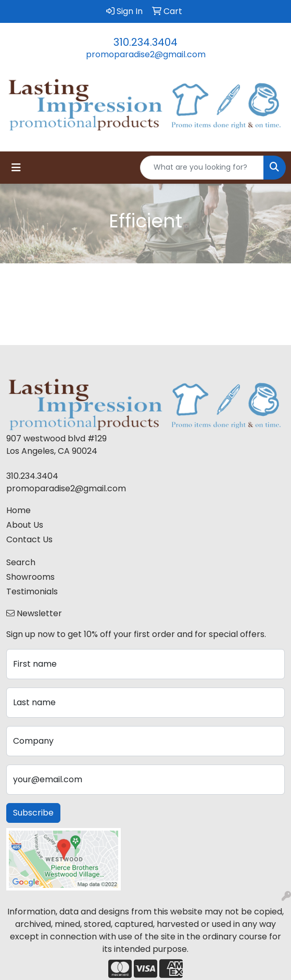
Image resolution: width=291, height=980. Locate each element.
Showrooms (30, 577)
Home (18, 510)
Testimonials (32, 591)
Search (21, 562)
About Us (25, 525)
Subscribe (33, 813)
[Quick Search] (202, 168)
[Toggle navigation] (16, 168)
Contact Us (29, 539)
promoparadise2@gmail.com (146, 54)
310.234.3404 (145, 42)
